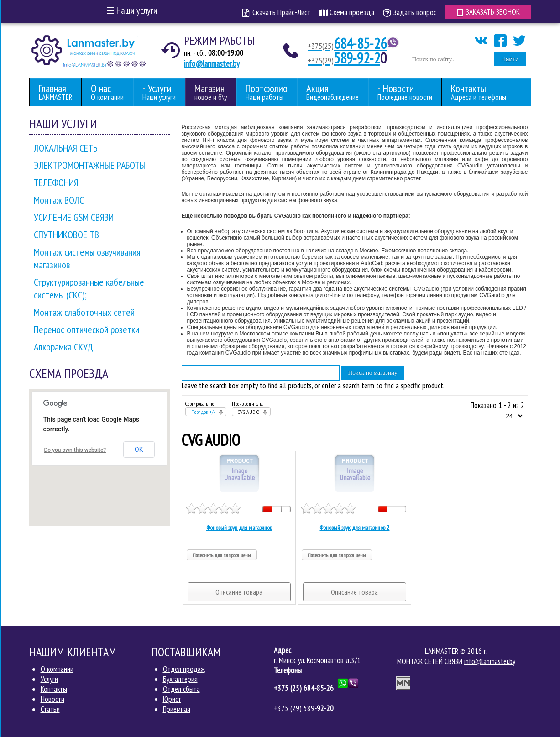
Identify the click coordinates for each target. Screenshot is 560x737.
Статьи (50, 709)
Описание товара (239, 592)
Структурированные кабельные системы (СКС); (89, 288)
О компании (57, 669)
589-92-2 (344, 58)
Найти (510, 59)
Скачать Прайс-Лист (277, 12)
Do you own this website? (75, 450)
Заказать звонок (488, 12)
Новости (52, 699)
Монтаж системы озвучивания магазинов (87, 258)
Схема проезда (347, 12)
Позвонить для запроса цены (222, 555)
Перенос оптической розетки (86, 329)
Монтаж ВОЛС (59, 200)
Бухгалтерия (180, 679)
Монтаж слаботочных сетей (84, 312)
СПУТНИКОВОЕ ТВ (66, 235)
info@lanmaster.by (212, 63)
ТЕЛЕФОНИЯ (56, 183)
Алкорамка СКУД (63, 347)
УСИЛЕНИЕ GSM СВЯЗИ (74, 217)
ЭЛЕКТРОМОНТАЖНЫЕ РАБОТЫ (90, 165)
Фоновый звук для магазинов (239, 528)
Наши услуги (132, 10)
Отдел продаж (184, 669)
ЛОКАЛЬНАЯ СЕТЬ (66, 148)
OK (139, 450)
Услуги (49, 679)
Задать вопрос (410, 12)
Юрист (172, 699)
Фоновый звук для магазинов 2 (354, 528)
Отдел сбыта (181, 689)
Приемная (177, 709)
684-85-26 (347, 43)
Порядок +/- (203, 412)
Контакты (54, 689)
